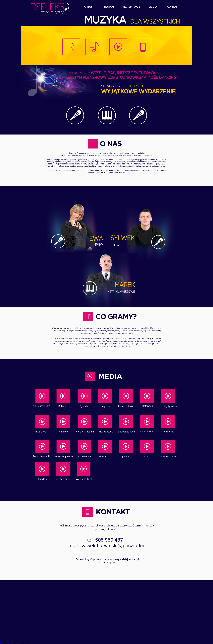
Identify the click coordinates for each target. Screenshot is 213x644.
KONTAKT (173, 7)
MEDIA (153, 7)
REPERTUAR (131, 7)
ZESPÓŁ (109, 7)
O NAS (88, 7)
